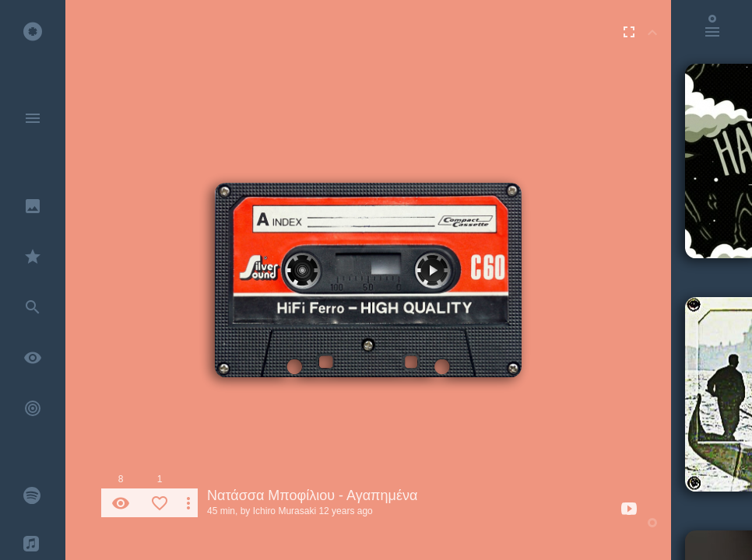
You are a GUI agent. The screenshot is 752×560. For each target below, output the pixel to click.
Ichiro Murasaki (285, 511)
